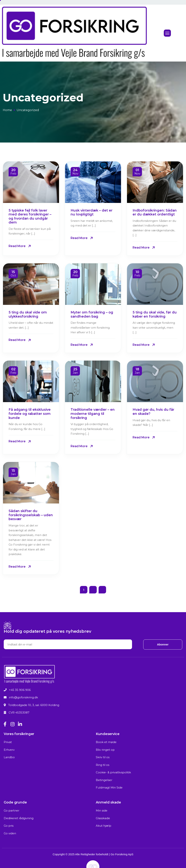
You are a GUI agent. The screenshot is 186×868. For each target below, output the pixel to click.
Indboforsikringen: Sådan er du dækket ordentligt (155, 212)
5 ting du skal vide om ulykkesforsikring (28, 314)
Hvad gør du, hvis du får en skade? (153, 412)
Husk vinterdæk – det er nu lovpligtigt (92, 212)
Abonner (163, 644)
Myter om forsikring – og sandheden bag (92, 314)
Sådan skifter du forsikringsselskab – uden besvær (31, 515)
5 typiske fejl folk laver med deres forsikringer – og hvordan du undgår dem (30, 216)
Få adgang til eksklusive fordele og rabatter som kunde (30, 414)
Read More (17, 246)
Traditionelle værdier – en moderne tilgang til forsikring (93, 414)
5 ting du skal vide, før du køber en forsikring (155, 314)
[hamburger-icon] (167, 33)
